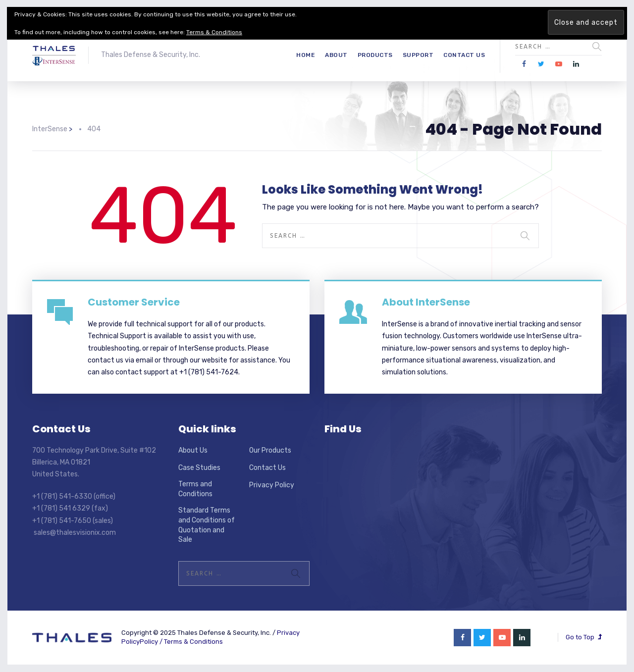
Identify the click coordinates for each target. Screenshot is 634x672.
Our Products (270, 450)
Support (418, 55)
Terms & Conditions (193, 642)
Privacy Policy (272, 485)
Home (306, 55)
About (336, 55)
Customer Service (134, 302)
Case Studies (199, 468)
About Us (193, 450)
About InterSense (426, 302)
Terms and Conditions (195, 489)
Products (375, 55)
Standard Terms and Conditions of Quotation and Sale (207, 525)
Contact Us (464, 55)
